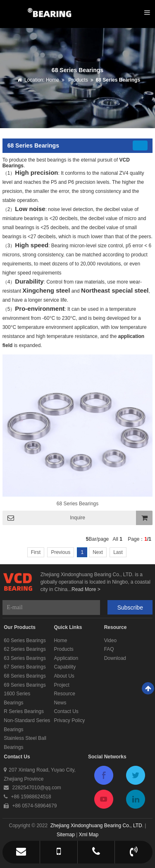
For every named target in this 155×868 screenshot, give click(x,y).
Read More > (86, 589)
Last (118, 552)
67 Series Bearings (25, 667)
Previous (61, 552)
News (60, 703)
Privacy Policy (69, 720)
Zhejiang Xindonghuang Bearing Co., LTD (96, 826)
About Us (64, 676)
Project (61, 685)
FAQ (109, 649)
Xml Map (89, 835)
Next (98, 552)
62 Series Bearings (25, 649)
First (36, 552)
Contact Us (66, 711)
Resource (64, 694)
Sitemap (66, 835)
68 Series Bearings (118, 80)
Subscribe (130, 608)
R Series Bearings (24, 711)
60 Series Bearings (25, 640)
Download (115, 658)
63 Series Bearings (25, 658)
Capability (65, 667)
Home (52, 80)
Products (77, 80)
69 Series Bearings (25, 685)
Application (66, 658)
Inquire (77, 518)
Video (110, 640)
